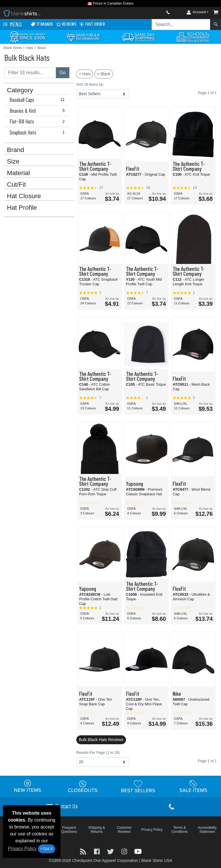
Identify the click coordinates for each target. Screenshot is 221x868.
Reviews (66, 24)
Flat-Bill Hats (38, 121)
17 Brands (42, 24)
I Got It (47, 849)
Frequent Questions (69, 830)
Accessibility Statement (207, 830)
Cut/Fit (16, 185)
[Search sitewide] (181, 25)
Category (20, 90)
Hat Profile (22, 208)
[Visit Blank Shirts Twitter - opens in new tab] (111, 851)
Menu (12, 25)
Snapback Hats (38, 132)
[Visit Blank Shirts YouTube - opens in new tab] (138, 851)
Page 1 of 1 (207, 761)
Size (13, 162)
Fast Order (92, 24)
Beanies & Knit (38, 111)
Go (63, 73)
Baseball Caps (38, 100)
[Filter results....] (30, 73)
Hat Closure (24, 196)
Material (18, 173)
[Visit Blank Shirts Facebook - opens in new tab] (98, 851)
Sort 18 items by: (90, 84)
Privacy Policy (22, 849)
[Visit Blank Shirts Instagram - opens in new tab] (125, 851)
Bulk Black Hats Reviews (101, 740)
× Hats (85, 74)
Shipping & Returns (97, 830)
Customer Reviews (124, 830)
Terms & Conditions (180, 830)
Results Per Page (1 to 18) (98, 752)
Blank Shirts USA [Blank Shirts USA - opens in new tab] (157, 860)
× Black (104, 74)
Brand (16, 150)
